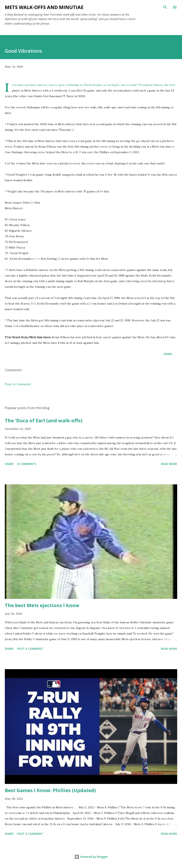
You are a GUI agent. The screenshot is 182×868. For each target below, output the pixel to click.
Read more (169, 464)
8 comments (27, 464)
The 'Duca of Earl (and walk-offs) (44, 420)
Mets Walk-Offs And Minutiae (44, 7)
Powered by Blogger (91, 857)
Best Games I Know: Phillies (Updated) (50, 790)
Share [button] (168, 354)
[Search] (165, 7)
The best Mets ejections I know (42, 605)
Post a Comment (18, 384)
